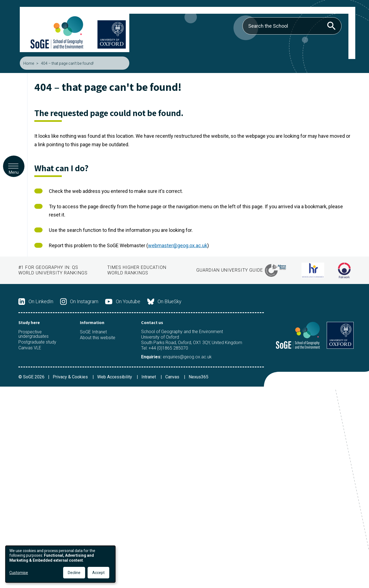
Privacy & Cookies (71, 377)
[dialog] (60, 564)
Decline (74, 573)
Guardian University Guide (230, 270)
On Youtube (123, 302)
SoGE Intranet (93, 332)
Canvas (173, 377)
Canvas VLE (30, 348)
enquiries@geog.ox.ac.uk (187, 357)
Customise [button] (19, 573)
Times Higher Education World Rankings (137, 270)
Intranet (149, 377)
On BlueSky (164, 302)
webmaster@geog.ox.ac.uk (178, 245)
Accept (98, 573)
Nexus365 (199, 377)
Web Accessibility (115, 377)
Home (29, 63)
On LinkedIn (36, 302)
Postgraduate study (37, 342)
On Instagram (79, 302)
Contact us (152, 323)
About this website (98, 338)
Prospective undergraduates (33, 334)
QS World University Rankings (53, 270)
